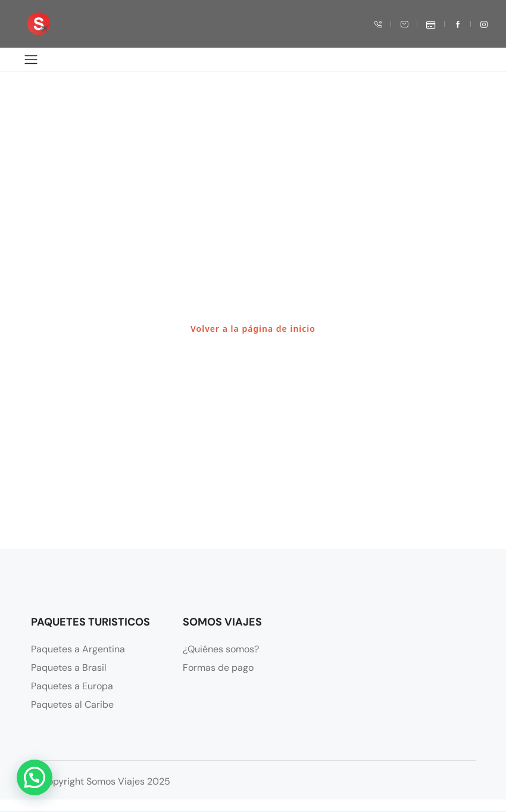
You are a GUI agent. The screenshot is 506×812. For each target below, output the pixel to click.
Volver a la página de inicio (253, 329)
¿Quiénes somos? (221, 649)
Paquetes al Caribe (72, 704)
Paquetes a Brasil (69, 668)
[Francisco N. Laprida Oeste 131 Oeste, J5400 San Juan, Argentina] (405, 671)
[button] (35, 777)
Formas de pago (218, 668)
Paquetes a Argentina (78, 649)
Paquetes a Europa (72, 686)
